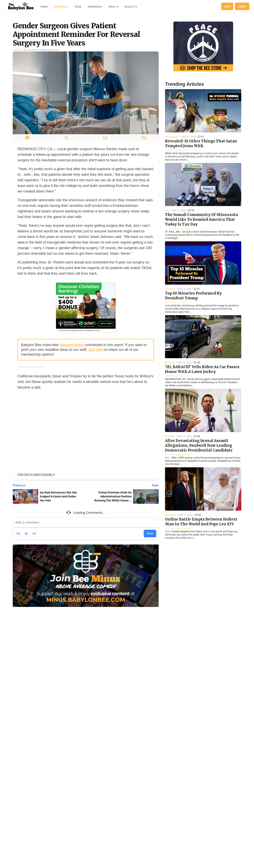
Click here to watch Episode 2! (36, 524)
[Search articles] (131, 6)
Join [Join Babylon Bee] (227, 6)
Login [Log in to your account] (242, 6)
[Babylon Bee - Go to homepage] (21, 6)
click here (96, 399)
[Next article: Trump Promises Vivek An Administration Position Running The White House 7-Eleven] (123, 535)
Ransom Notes (72, 395)
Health (17, 100)
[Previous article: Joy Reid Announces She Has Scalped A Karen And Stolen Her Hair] (48, 535)
